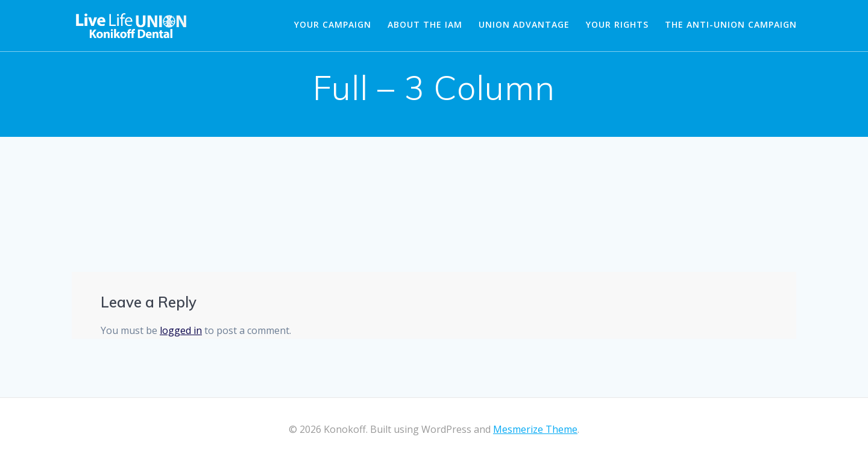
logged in (181, 330)
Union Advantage (524, 24)
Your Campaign (333, 24)
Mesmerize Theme (535, 429)
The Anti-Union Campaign (731, 24)
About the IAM (425, 24)
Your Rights (617, 24)
